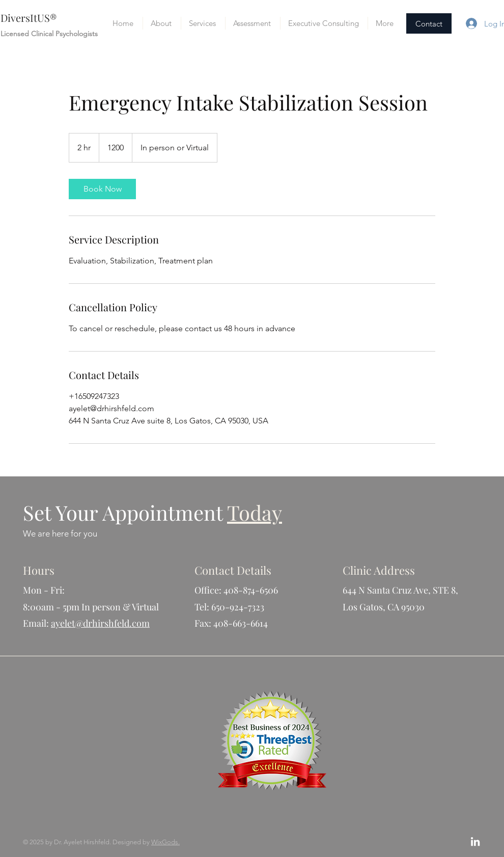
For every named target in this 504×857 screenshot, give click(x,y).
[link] (102, 189)
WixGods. (165, 842)
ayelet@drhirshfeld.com (100, 623)
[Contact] (429, 23)
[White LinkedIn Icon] (475, 841)
